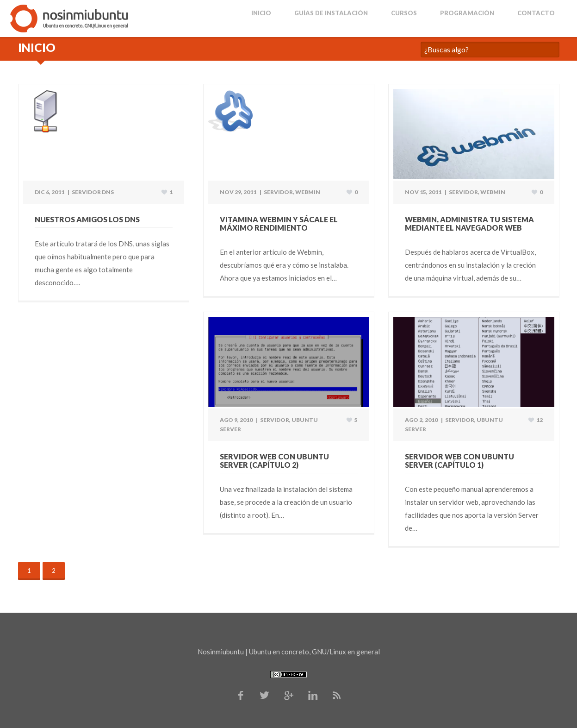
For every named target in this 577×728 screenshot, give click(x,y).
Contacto (536, 13)
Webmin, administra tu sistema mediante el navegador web (469, 223)
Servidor (278, 192)
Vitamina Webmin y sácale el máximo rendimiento (279, 223)
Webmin (308, 192)
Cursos (404, 13)
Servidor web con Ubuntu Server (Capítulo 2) (274, 461)
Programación (467, 13)
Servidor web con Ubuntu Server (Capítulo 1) (459, 461)
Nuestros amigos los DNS (87, 219)
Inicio (261, 13)
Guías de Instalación (331, 13)
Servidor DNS (93, 192)
